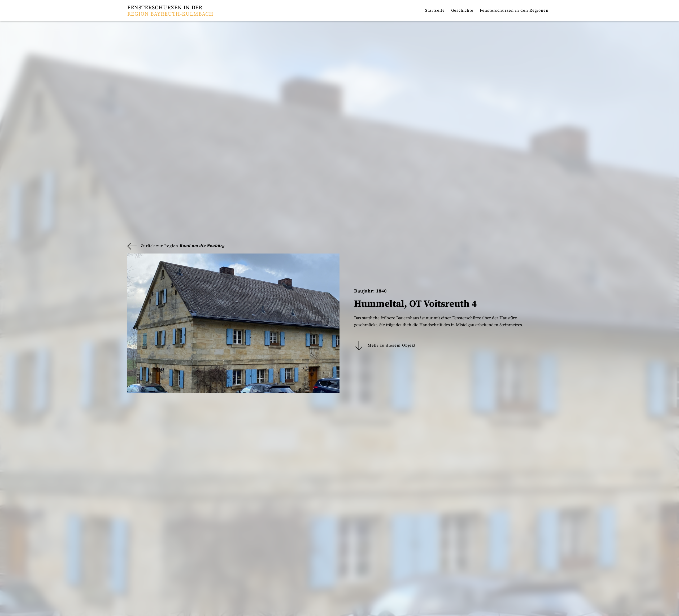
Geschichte (462, 10)
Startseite (435, 10)
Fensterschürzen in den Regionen (514, 10)
